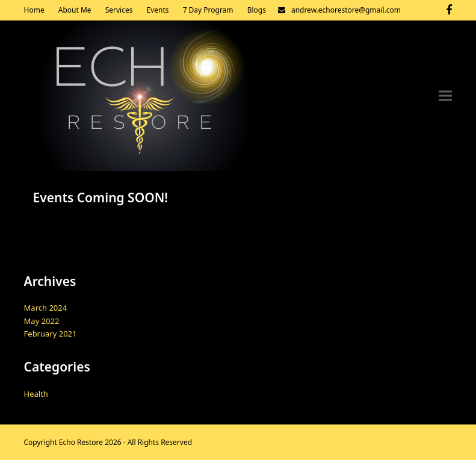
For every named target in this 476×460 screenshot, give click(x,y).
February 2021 (51, 334)
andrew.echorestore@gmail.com (346, 10)
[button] (445, 96)
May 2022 (42, 321)
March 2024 (46, 308)
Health (36, 394)
